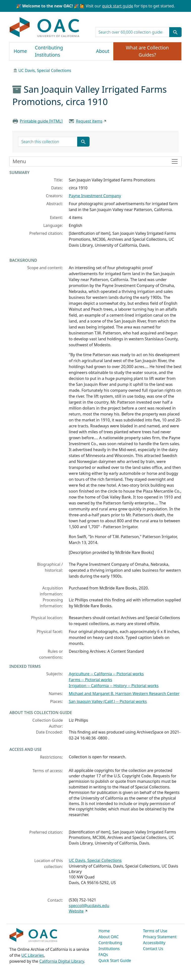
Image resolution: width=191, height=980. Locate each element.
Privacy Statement (160, 937)
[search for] (132, 32)
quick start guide (118, 6)
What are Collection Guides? (147, 51)
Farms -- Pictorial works (90, 680)
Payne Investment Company (95, 196)
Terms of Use (155, 931)
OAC (45, 27)
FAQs (103, 955)
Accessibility (154, 943)
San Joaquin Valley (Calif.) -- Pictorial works (108, 701)
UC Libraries (33, 955)
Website (76, 911)
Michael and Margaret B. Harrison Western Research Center (124, 694)
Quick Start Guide (115, 960)
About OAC (109, 937)
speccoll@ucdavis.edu (89, 906)
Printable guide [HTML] (41, 121)
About (103, 51)
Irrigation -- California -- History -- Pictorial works (114, 686)
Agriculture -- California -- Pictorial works (106, 674)
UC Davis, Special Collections (45, 70)
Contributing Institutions (49, 51)
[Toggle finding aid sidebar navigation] (95, 161)
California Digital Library (62, 961)
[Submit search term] (175, 32)
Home (20, 51)
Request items (89, 121)
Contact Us (153, 949)
